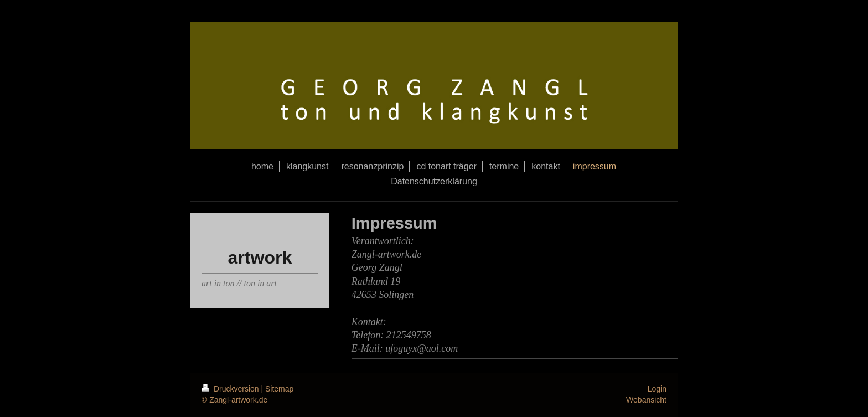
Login (657, 389)
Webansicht (646, 400)
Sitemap (279, 389)
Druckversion (231, 389)
